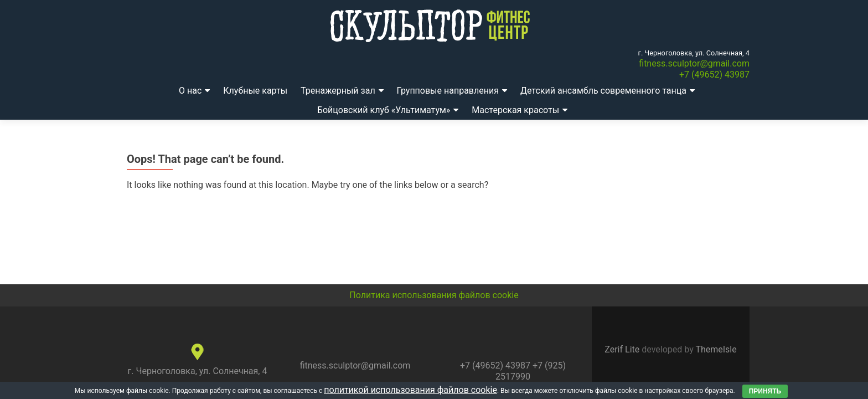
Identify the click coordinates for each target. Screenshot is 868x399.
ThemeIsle (716, 349)
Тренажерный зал (338, 91)
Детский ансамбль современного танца (603, 91)
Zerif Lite (623, 349)
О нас (190, 91)
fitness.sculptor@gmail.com (694, 63)
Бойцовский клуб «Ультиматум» (384, 110)
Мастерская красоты (515, 110)
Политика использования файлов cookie (434, 295)
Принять (765, 391)
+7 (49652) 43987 (714, 75)
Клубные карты (255, 91)
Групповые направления (448, 91)
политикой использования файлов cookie (410, 390)
